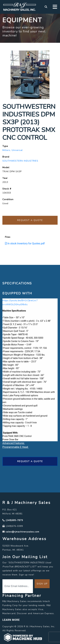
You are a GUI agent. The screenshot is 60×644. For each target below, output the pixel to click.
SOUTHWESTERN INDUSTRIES (20, 161)
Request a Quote (30, 220)
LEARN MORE (11, 620)
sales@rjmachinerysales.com (22, 532)
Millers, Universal (13, 150)
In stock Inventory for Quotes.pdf (25, 243)
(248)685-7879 (14, 520)
